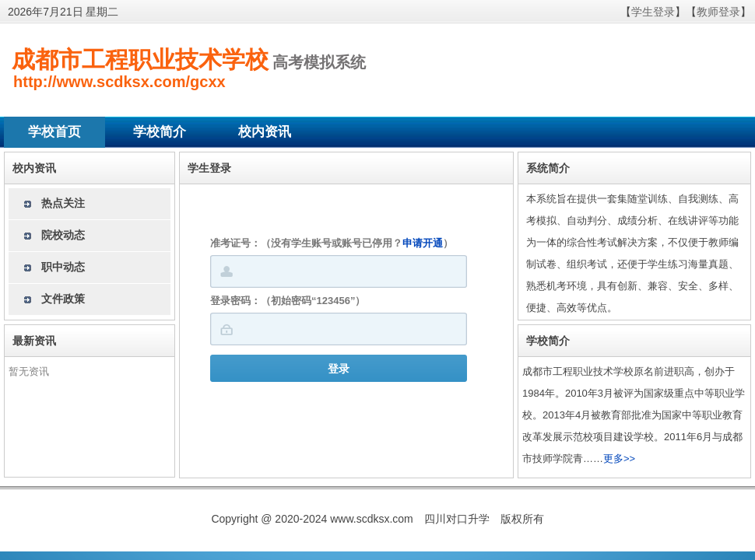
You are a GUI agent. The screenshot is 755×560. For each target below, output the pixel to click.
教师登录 (718, 12)
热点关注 (63, 203)
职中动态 (63, 267)
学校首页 (54, 132)
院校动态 (63, 235)
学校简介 (160, 132)
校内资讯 (265, 132)
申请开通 (423, 243)
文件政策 (63, 299)
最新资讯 (34, 341)
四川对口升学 (457, 519)
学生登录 (653, 12)
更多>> (619, 458)
